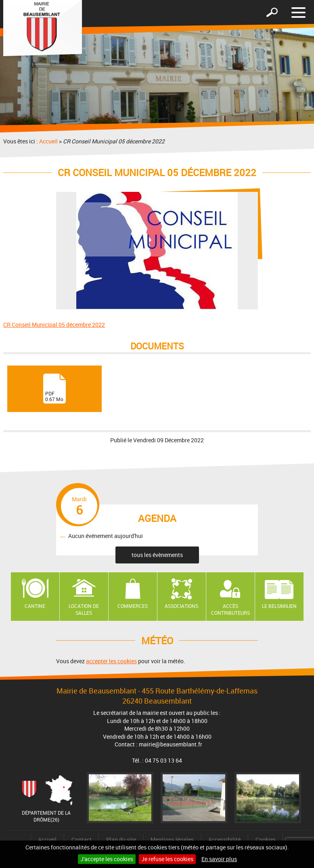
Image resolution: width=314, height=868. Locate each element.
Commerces (133, 606)
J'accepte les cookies (107, 859)
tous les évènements (157, 555)
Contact (82, 840)
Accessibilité (224, 840)
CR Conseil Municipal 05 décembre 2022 (54, 325)
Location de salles (84, 609)
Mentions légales (172, 840)
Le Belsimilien (279, 606)
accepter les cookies (111, 661)
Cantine (35, 606)
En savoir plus (219, 859)
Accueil (48, 141)
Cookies (266, 840)
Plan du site (121, 840)
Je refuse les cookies (167, 859)
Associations (181, 606)
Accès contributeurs (230, 609)
